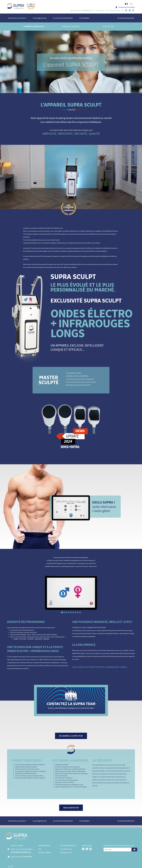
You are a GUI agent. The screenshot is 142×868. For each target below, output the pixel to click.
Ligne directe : (81, 10)
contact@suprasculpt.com (21, 852)
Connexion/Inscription (125, 7)
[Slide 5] (71, 612)
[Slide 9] (80, 612)
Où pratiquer (100, 10)
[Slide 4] (69, 612)
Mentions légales (45, 852)
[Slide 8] (78, 612)
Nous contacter (71, 808)
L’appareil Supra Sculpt (34, 27)
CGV (40, 849)
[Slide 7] (76, 612)
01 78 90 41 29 (27, 857)
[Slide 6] (73, 612)
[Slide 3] (67, 612)
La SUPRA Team (108, 27)
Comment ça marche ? (17, 18)
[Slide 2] (64, 612)
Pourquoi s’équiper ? (71, 27)
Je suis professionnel (126, 18)
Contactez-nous (115, 10)
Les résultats (84, 18)
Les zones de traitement (63, 18)
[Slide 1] (62, 612)
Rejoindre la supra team (71, 736)
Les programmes (40, 18)
